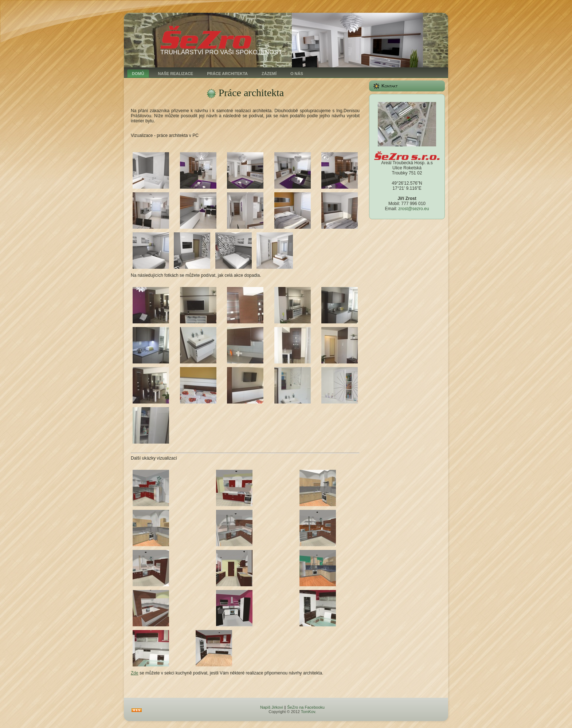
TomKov (308, 712)
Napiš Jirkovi (271, 707)
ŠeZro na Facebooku (306, 707)
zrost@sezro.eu (414, 209)
